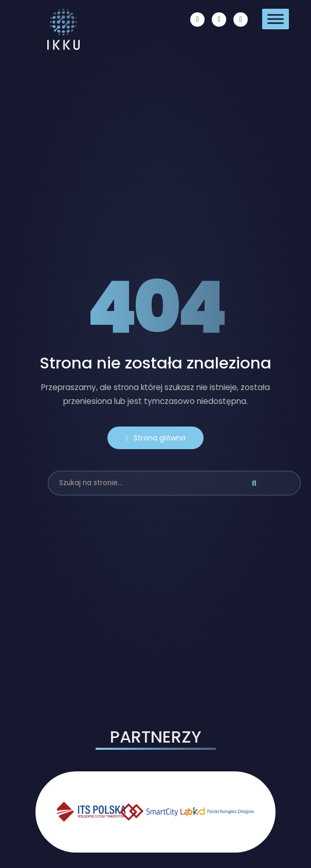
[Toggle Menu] (276, 19)
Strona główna (155, 438)
